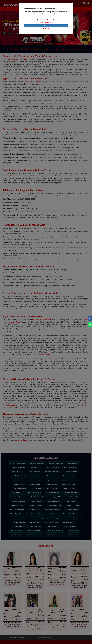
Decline (46, 29)
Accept (46, 26)
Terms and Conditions (46, 22)
